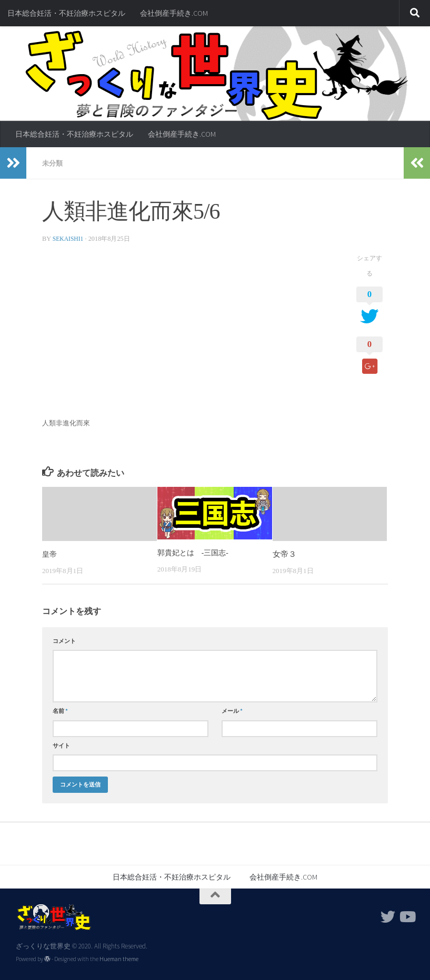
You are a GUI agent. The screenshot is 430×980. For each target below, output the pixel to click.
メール (232, 710)
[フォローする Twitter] (388, 916)
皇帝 (50, 554)
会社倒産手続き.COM (174, 13)
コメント (64, 640)
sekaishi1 (69, 238)
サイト (61, 745)
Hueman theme (119, 958)
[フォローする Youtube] (407, 916)
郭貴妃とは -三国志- (196, 552)
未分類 (53, 163)
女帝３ (284, 554)
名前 (60, 710)
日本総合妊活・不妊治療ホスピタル (66, 13)
